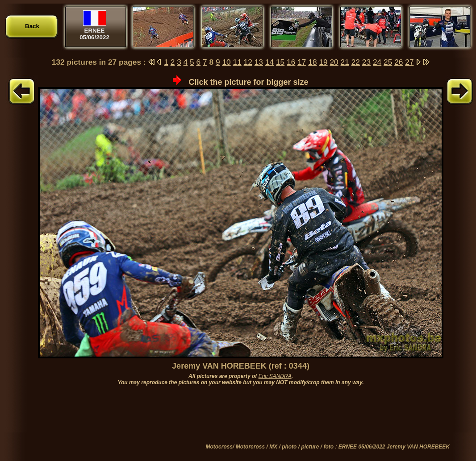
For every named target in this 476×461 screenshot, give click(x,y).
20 (334, 62)
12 (248, 62)
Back (32, 26)
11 (237, 62)
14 (269, 62)
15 (280, 62)
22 (356, 62)
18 (312, 62)
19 (323, 62)
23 (366, 62)
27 (409, 62)
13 (259, 62)
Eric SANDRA (275, 376)
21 (345, 62)
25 (388, 62)
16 (291, 62)
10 (226, 62)
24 (377, 62)
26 (399, 62)
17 (302, 62)
